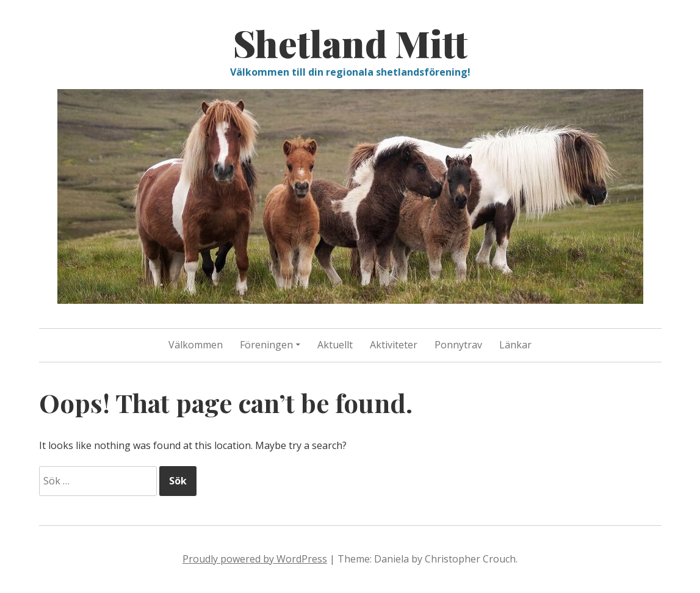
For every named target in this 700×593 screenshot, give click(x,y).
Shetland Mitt (350, 43)
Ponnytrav (458, 345)
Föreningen (266, 345)
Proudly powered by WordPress (255, 559)
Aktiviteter (394, 345)
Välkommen (196, 345)
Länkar (515, 345)
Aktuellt (335, 345)
